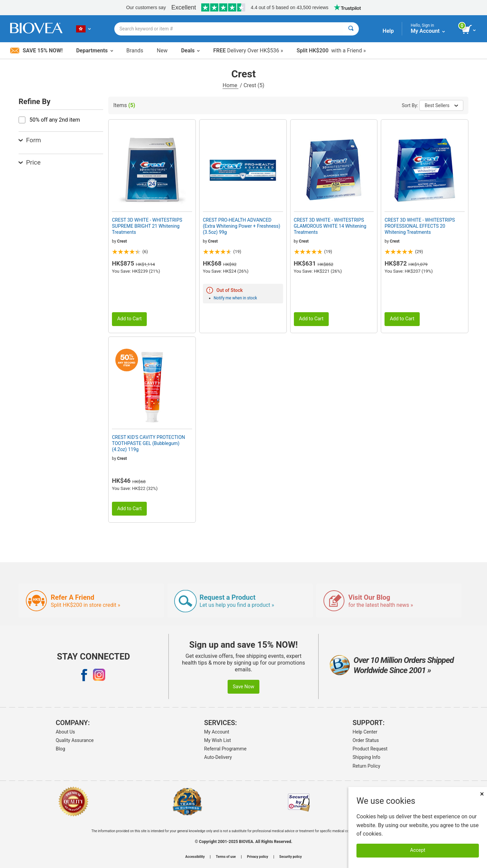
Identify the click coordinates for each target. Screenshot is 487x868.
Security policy (291, 857)
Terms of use (226, 857)
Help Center (365, 732)
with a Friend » (331, 51)
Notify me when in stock (235, 298)
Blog (61, 749)
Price (30, 162)
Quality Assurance (75, 740)
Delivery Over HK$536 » (248, 51)
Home (230, 85)
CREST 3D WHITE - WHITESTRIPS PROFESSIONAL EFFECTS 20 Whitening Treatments (420, 226)
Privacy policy (258, 857)
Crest (122, 241)
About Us (65, 732)
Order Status (366, 740)
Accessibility (195, 857)
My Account (217, 732)
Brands (135, 51)
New (162, 51)
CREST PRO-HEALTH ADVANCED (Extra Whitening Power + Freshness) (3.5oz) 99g (242, 226)
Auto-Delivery (218, 757)
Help (388, 31)
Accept (418, 850)
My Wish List (218, 740)
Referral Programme (225, 749)
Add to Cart (129, 319)
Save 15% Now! (36, 51)
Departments (94, 51)
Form (30, 140)
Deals (190, 51)
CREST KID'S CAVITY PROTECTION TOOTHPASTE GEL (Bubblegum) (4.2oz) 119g (148, 443)
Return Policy (367, 766)
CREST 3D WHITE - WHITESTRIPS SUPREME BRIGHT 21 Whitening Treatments (147, 226)
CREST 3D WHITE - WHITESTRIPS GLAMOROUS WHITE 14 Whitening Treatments (330, 226)
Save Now (243, 687)
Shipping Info (367, 757)
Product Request (370, 749)
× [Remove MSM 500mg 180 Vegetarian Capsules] (482, 794)
